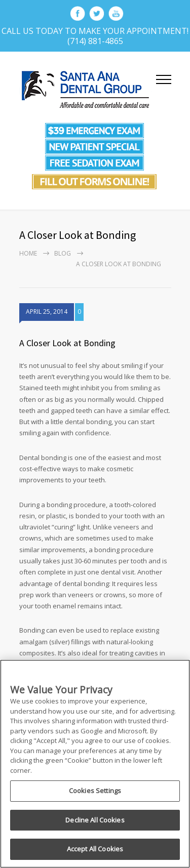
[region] (95, 764)
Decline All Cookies (95, 820)
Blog (63, 253)
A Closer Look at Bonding (67, 343)
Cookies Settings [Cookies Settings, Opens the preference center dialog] (95, 791)
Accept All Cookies (95, 849)
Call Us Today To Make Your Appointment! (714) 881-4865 (95, 36)
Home (28, 253)
